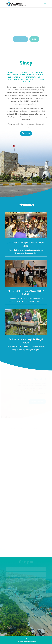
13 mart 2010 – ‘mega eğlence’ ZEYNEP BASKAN (26, 293)
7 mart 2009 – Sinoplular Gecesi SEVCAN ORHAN (26, 244)
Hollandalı (20, 39)
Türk (34, 39)
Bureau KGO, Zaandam (30, 641)
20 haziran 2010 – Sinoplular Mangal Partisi (26, 341)
